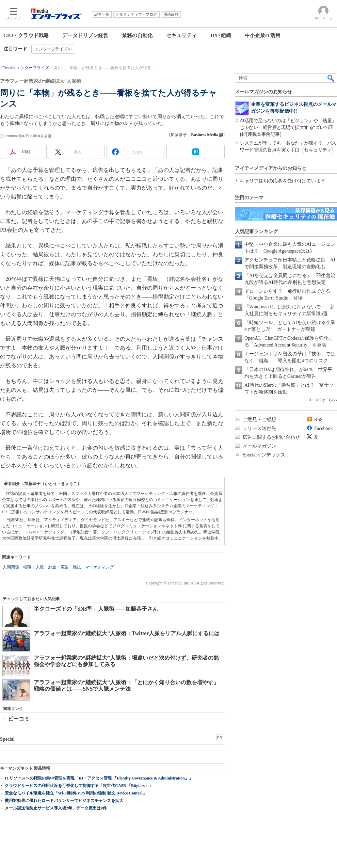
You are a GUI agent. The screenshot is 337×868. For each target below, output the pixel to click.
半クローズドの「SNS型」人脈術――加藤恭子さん (96, 609)
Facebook (323, 428)
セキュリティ (181, 35)
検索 (331, 78)
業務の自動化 (137, 35)
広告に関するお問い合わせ (271, 437)
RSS (318, 420)
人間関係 (11, 567)
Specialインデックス (264, 455)
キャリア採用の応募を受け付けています (283, 181)
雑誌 (77, 567)
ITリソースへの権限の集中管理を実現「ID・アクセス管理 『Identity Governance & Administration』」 (99, 778)
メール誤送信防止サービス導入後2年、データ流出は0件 (56, 808)
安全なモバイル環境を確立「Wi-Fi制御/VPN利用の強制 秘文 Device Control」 (76, 793)
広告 (65, 567)
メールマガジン (259, 446)
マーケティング (99, 567)
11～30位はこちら (322, 400)
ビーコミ (19, 719)
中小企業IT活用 (263, 35)
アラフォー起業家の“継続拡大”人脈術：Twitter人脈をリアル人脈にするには (127, 633)
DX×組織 (221, 35)
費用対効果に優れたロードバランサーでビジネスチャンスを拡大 (64, 801)
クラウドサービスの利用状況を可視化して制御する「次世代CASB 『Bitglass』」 (79, 786)
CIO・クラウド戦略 (26, 35)
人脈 (40, 567)
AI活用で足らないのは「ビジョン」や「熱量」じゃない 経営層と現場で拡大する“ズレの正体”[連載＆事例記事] (288, 127)
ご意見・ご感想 (259, 420)
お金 (52, 567)
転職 (27, 567)
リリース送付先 (259, 428)
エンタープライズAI (53, 49)
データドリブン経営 (85, 35)
